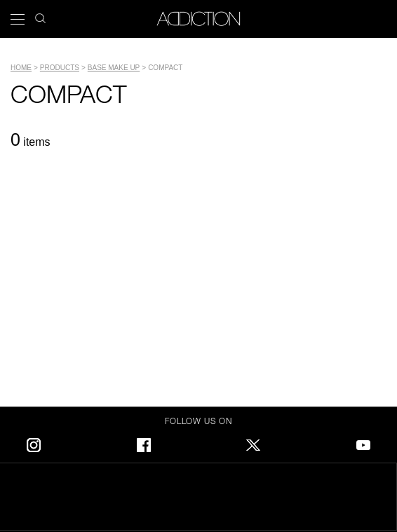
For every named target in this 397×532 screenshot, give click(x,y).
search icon (40, 14)
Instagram (34, 443)
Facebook (144, 443)
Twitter (253, 443)
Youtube (363, 443)
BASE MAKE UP (114, 68)
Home (21, 68)
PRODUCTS (60, 68)
